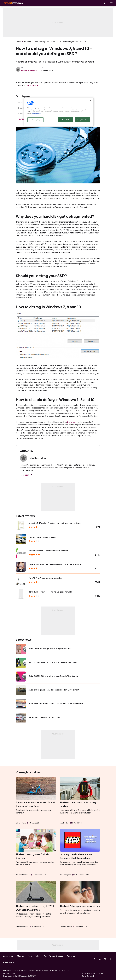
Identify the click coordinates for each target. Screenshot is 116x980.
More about (25, 475)
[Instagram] (111, 959)
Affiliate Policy (9, 962)
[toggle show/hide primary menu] (111, 3)
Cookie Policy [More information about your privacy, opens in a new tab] (37, 114)
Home (18, 42)
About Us (71, 956)
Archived (27, 42)
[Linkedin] (100, 959)
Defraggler (72, 422)
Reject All (66, 120)
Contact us (8, 956)
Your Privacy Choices (54, 956)
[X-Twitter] (105, 959)
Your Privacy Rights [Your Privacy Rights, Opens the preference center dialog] (35, 120)
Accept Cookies (83, 120)
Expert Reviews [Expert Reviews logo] (11, 3)
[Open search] (105, 3)
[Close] (90, 101)
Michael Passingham (29, 71)
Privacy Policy (34, 956)
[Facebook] (94, 959)
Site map (20, 956)
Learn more (31, 85)
